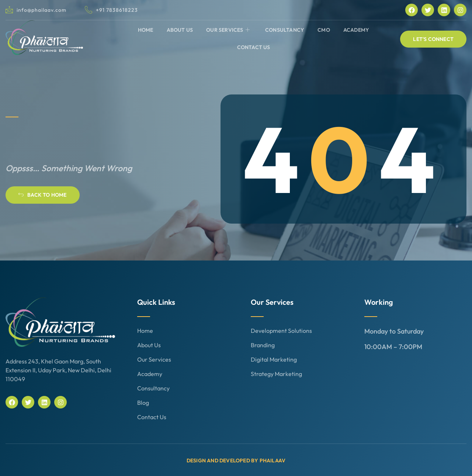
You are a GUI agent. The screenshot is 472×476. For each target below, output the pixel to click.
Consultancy (285, 30)
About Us (180, 30)
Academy (356, 30)
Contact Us (254, 47)
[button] (433, 39)
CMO (324, 30)
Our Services (228, 30)
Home (146, 30)
